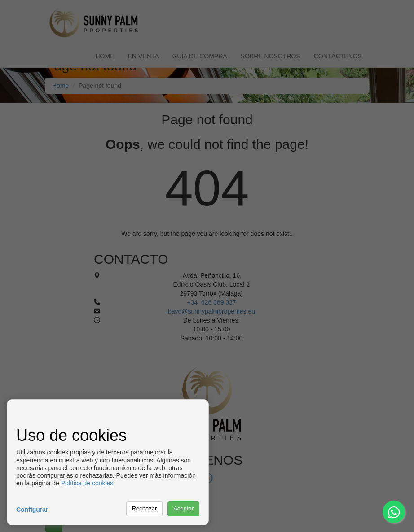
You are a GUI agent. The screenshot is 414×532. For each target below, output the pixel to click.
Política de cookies (87, 483)
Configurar (32, 510)
